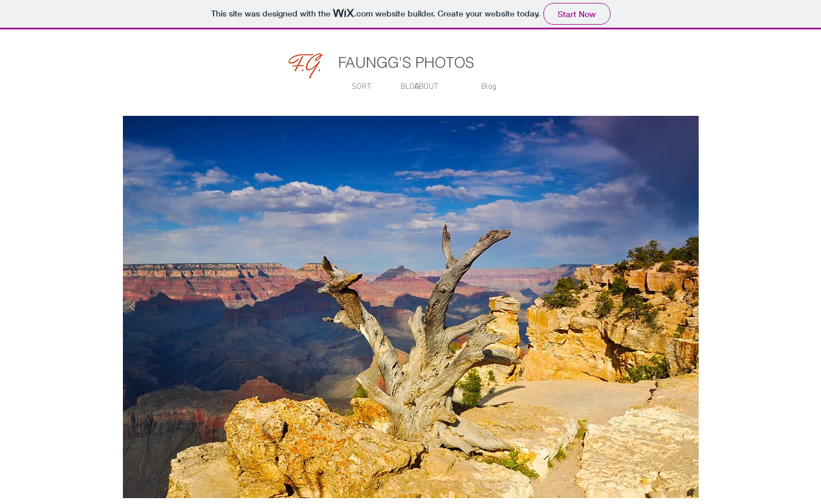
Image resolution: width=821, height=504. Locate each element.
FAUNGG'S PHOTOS (406, 62)
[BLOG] (410, 87)
